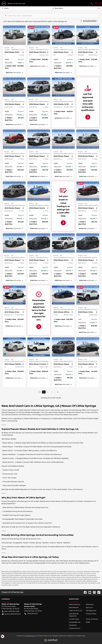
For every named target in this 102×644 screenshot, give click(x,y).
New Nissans (74, 608)
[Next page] (62, 392)
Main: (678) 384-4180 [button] (11, 611)
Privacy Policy (91, 614)
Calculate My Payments (74, 615)
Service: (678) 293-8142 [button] (11, 614)
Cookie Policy (74, 619)
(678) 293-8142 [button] (31, 614)
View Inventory (75, 604)
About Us (89, 608)
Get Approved (91, 611)
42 (58, 392)
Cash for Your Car (76, 611)
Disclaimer (73, 625)
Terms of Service (92, 619)
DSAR (88, 622)
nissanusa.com (75, 628)
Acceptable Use (75, 622)
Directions (90, 604)
